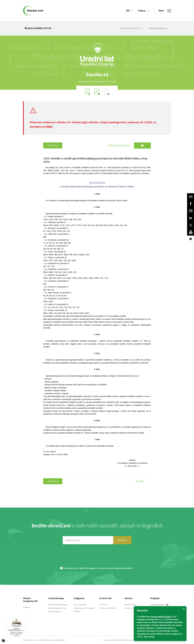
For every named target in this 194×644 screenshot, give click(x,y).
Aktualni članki (131, 605)
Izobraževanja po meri (57, 608)
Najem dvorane (55, 611)
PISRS (49, 127)
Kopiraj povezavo (119, 145)
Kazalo (53, 145)
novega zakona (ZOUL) (161, 617)
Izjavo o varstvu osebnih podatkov (116, 568)
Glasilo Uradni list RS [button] (132, 28)
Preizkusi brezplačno (108, 608)
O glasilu (26, 607)
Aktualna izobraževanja (58, 605)
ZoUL (85, 122)
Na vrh (140, 481)
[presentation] (97, 557)
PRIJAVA (122, 540)
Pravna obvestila (110, 640)
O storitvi (103, 605)
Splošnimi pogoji (87, 568)
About (164, 605)
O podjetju (155, 605)
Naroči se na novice (132, 608)
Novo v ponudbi (80, 605)
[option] (97, 75)
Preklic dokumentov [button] (160, 28)
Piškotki (122, 640)
